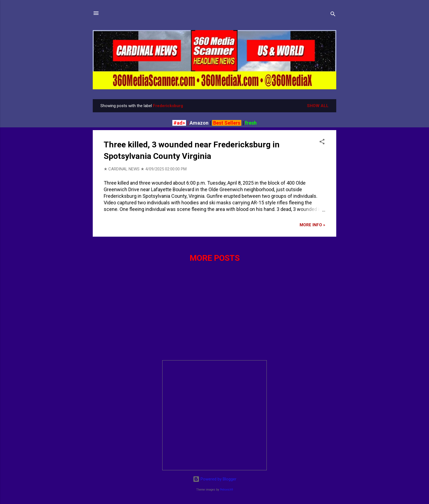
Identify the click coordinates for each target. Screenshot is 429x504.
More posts (215, 258)
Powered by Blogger (215, 479)
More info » (312, 225)
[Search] (333, 15)
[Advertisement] (215, 317)
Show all (318, 106)
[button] (322, 143)
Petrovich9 (227, 490)
